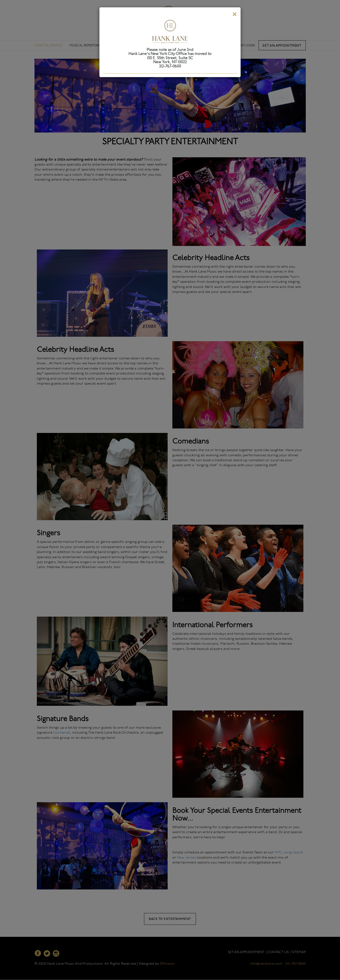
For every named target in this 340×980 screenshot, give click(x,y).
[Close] (234, 15)
